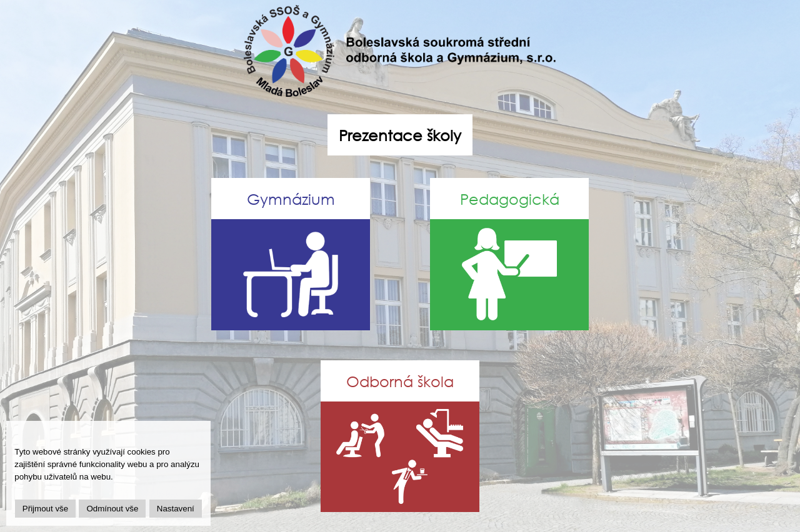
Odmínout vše (112, 509)
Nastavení (176, 509)
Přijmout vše (45, 509)
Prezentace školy (400, 135)
